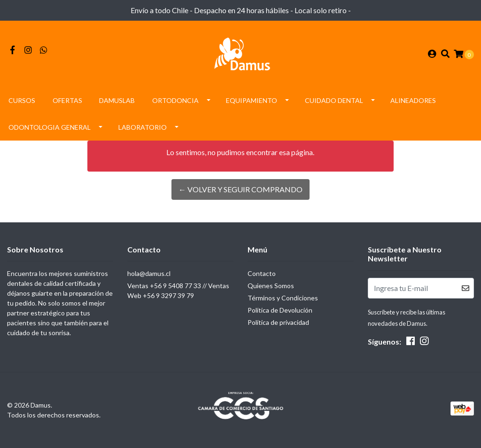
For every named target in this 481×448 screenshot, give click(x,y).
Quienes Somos (271, 286)
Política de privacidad (278, 322)
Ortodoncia (175, 100)
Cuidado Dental (334, 100)
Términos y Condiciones (283, 298)
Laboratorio (143, 127)
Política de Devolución (280, 310)
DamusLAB (117, 100)
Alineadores (413, 100)
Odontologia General (50, 127)
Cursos (22, 100)
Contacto (262, 273)
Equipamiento (252, 100)
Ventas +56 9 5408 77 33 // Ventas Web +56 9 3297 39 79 (178, 291)
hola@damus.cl (149, 273)
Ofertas (67, 100)
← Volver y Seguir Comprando (240, 189)
